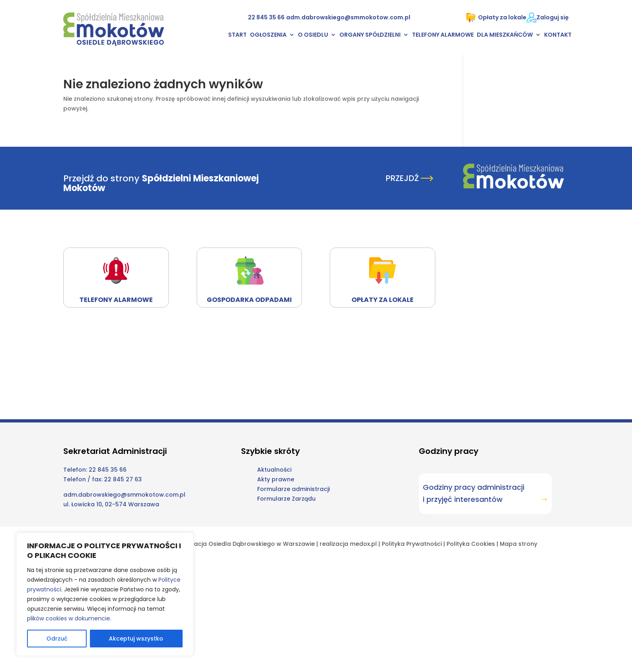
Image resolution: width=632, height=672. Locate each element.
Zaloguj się (553, 17)
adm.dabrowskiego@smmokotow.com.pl (348, 17)
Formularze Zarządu (286, 499)
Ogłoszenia (268, 35)
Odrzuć (57, 639)
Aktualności (274, 470)
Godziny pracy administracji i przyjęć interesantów (474, 493)
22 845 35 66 (266, 17)
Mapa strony (519, 544)
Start (237, 35)
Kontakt (558, 35)
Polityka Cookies (471, 544)
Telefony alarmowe (443, 35)
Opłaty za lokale (496, 18)
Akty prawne (276, 479)
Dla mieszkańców (505, 35)
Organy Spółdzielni (370, 35)
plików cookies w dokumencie (69, 618)
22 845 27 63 (123, 479)
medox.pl (363, 544)
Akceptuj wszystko (136, 639)
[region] (105, 594)
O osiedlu (313, 35)
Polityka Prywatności (412, 544)
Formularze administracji (293, 489)
